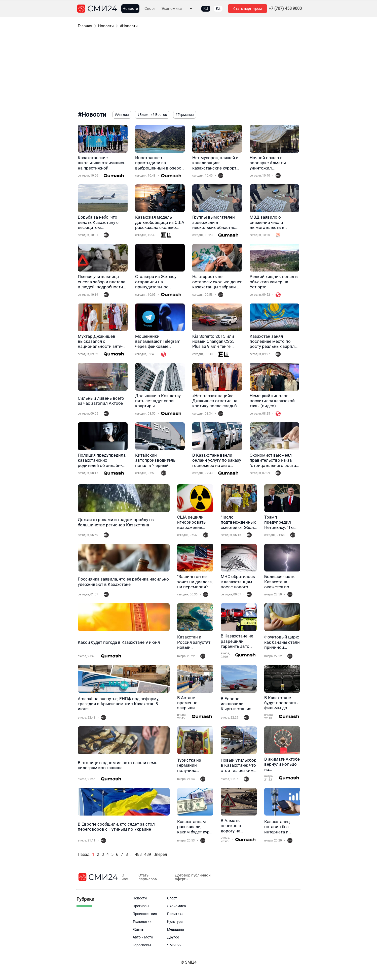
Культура (175, 922)
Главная (85, 26)
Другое (173, 937)
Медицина (176, 929)
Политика (175, 914)
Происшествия (145, 914)
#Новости (129, 26)
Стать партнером (248, 9)
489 (148, 854)
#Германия (185, 115)
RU (206, 9)
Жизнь (138, 929)
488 (138, 854)
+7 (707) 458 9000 (285, 9)
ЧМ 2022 (174, 945)
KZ (218, 9)
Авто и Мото (143, 937)
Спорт (150, 9)
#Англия (122, 115)
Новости (130, 9)
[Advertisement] (189, 71)
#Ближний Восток (152, 115)
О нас (125, 877)
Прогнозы (141, 906)
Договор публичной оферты (192, 877)
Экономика (172, 9)
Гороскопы (142, 945)
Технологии (142, 922)
